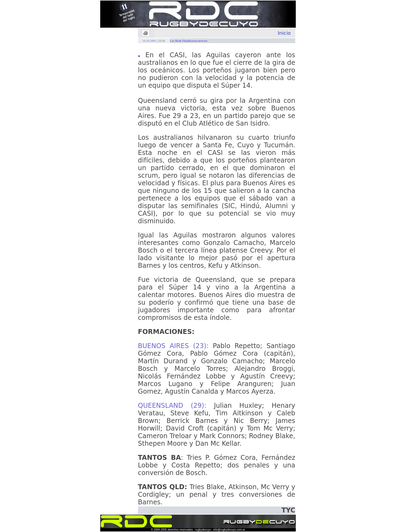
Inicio (284, 33)
